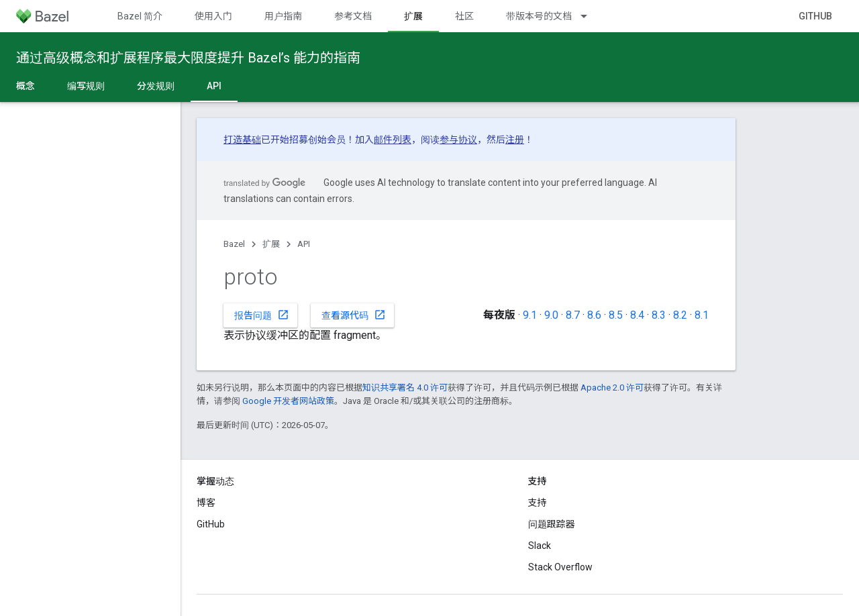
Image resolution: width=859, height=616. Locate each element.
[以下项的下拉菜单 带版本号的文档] (590, 16)
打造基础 (242, 140)
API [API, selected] (214, 86)
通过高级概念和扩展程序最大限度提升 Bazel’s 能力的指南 (188, 58)
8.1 (702, 315)
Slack (540, 546)
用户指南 (283, 16)
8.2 (680, 315)
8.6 (594, 315)
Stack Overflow (560, 567)
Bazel (234, 244)
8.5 (616, 315)
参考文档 (353, 16)
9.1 (530, 315)
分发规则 (156, 86)
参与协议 (458, 140)
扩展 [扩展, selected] (413, 16)
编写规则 (86, 86)
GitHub (815, 16)
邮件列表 (393, 140)
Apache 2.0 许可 (612, 388)
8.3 (659, 315)
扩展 (271, 244)
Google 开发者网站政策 (288, 401)
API (304, 244)
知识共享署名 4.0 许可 (405, 388)
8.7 (573, 315)
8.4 (637, 315)
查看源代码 (354, 315)
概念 (26, 86)
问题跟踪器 (552, 524)
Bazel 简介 (140, 16)
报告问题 (262, 315)
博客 (206, 503)
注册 (515, 140)
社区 (464, 16)
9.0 (551, 315)
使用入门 (213, 16)
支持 (538, 503)
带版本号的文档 (539, 16)
